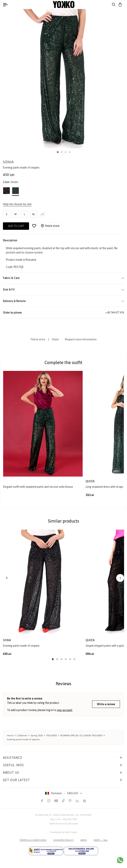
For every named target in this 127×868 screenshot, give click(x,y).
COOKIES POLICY (63, 840)
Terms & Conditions (33, 840)
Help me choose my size (17, 204)
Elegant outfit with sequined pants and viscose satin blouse (38, 487)
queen (90, 481)
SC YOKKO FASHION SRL (61, 815)
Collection (22, 736)
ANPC (84, 840)
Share (55, 339)
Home (10, 736)
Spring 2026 (37, 736)
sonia (7, 640)
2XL (43, 214)
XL (34, 214)
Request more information (81, 339)
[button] (58, 152)
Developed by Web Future (64, 832)
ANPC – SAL (101, 840)
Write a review (106, 704)
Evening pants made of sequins (21, 646)
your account (65, 710)
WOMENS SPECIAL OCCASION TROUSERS (81, 736)
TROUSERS (51, 736)
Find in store (50, 226)
